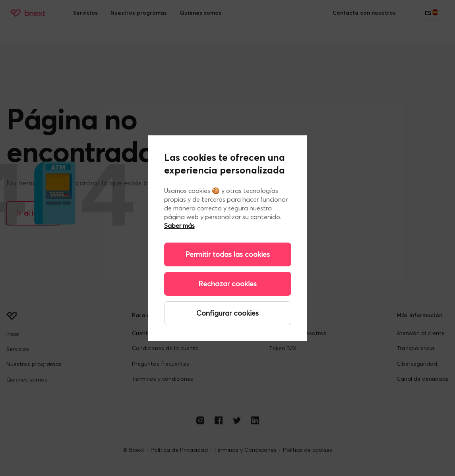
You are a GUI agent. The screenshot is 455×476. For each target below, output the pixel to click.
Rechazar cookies (227, 284)
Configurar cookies (227, 313)
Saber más (179, 225)
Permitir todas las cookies (227, 254)
